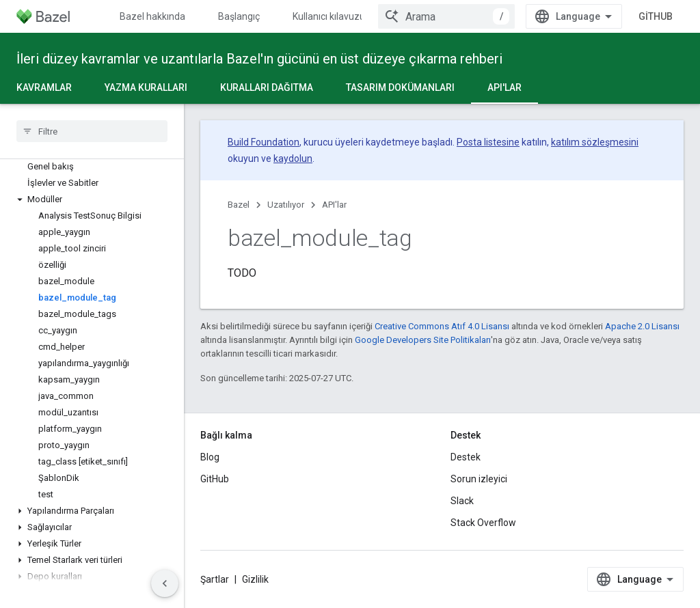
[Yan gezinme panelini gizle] (165, 583)
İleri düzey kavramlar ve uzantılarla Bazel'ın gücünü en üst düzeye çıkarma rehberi (259, 59)
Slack (462, 501)
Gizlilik (255, 579)
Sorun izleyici (479, 479)
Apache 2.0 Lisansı (642, 326)
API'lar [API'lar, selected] (504, 87)
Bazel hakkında (152, 16)
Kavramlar (44, 87)
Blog (210, 457)
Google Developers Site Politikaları (423, 340)
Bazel (239, 205)
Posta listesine (488, 142)
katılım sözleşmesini (595, 142)
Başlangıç (239, 16)
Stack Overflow (483, 523)
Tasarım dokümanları (400, 87)
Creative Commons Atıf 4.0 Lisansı (442, 326)
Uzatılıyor (286, 205)
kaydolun (293, 158)
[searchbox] (92, 131)
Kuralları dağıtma (267, 87)
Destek (466, 457)
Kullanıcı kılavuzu (329, 16)
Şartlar (215, 579)
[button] (92, 199)
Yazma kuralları (146, 87)
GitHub (656, 16)
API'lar (334, 205)
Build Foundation (264, 142)
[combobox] (446, 16)
